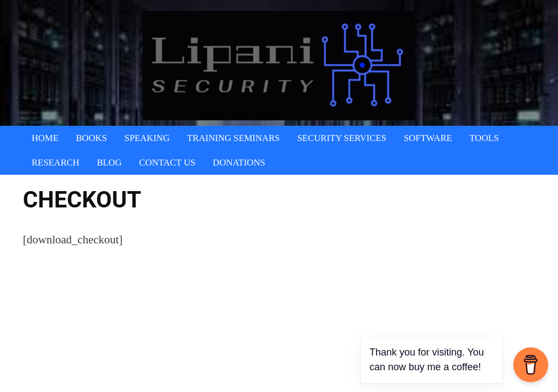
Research (56, 163)
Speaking (147, 138)
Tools (484, 138)
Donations (239, 163)
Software (428, 138)
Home (45, 138)
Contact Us (167, 163)
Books (91, 138)
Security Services (342, 138)
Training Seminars (233, 138)
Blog (110, 163)
